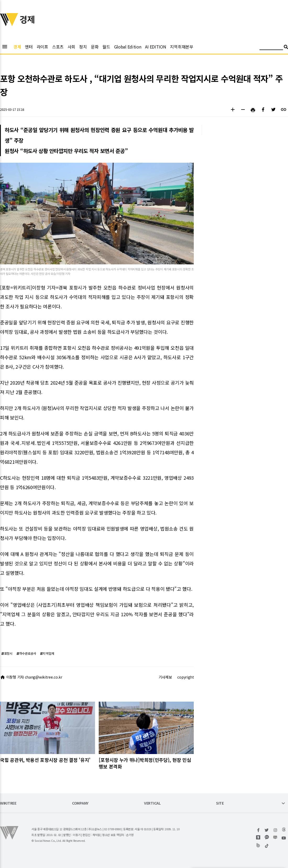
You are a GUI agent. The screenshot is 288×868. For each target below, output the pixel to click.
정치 (83, 47)
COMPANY (80, 803)
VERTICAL (152, 803)
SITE (220, 803)
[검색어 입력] (271, 48)
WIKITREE (8, 803)
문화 (95, 47)
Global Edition (128, 47)
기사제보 (165, 677)
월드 (106, 47)
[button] (233, 110)
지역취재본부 (181, 47)
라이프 (42, 47)
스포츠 (58, 47)
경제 (17, 47)
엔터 (29, 47)
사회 (71, 47)
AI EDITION (156, 47)
